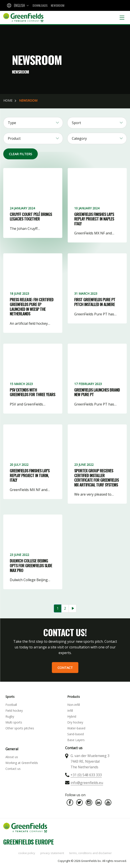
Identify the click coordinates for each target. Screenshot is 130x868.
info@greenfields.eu (87, 783)
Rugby (10, 716)
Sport (76, 123)
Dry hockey (75, 722)
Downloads (40, 5)
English (19, 5)
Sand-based (76, 734)
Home (8, 100)
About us (12, 757)
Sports (10, 697)
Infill (70, 711)
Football (11, 705)
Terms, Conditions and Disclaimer (91, 853)
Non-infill (74, 705)
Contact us (13, 769)
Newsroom (58, 5)
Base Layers (76, 740)
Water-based (76, 728)
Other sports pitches (20, 728)
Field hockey (14, 711)
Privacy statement (52, 853)
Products (74, 697)
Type (12, 123)
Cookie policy (27, 853)
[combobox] (17, 5)
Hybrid (72, 716)
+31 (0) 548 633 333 (86, 775)
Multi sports (14, 722)
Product (14, 138)
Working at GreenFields (22, 763)
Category (79, 138)
